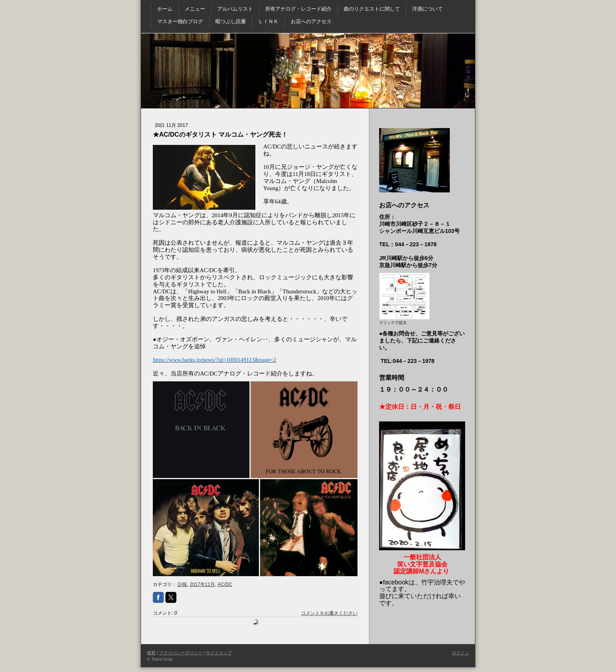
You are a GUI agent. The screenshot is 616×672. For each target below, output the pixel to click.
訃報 (182, 584)
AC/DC (225, 584)
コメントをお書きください (329, 613)
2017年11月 (202, 584)
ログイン (460, 653)
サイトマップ (219, 653)
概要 (151, 653)
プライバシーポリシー (181, 653)
